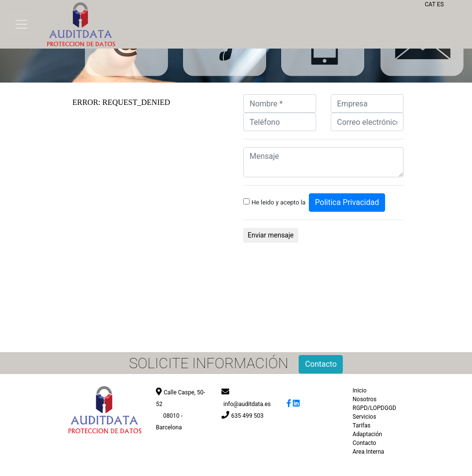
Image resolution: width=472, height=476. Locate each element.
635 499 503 (247, 416)
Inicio (360, 391)
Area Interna (368, 452)
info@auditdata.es (247, 404)
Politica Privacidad (347, 202)
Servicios (364, 417)
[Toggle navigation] (21, 24)
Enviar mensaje (271, 235)
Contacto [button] (321, 364)
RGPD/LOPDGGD (374, 408)
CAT (430, 4)
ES (440, 4)
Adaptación (367, 434)
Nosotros (364, 399)
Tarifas (362, 425)
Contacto (364, 443)
